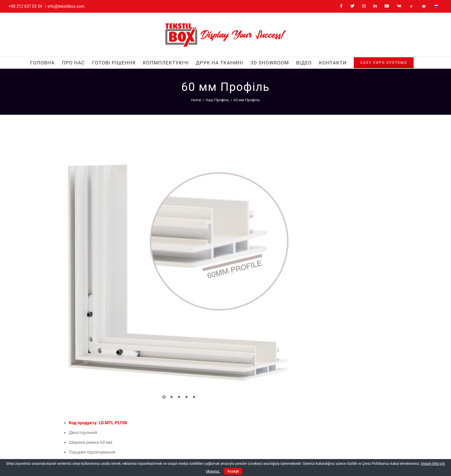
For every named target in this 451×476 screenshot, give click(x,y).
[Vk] (353, 441)
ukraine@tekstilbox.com (260, 417)
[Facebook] (302, 441)
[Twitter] (312, 441)
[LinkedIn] (332, 441)
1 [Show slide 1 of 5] (123, 316)
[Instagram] (322, 441)
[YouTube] (342, 441)
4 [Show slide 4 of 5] (146, 316)
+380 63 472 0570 (254, 408)
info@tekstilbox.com (66, 6)
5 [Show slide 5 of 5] (153, 316)
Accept (233, 471)
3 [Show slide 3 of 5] (138, 316)
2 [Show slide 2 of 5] (131, 316)
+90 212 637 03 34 (25, 6)
